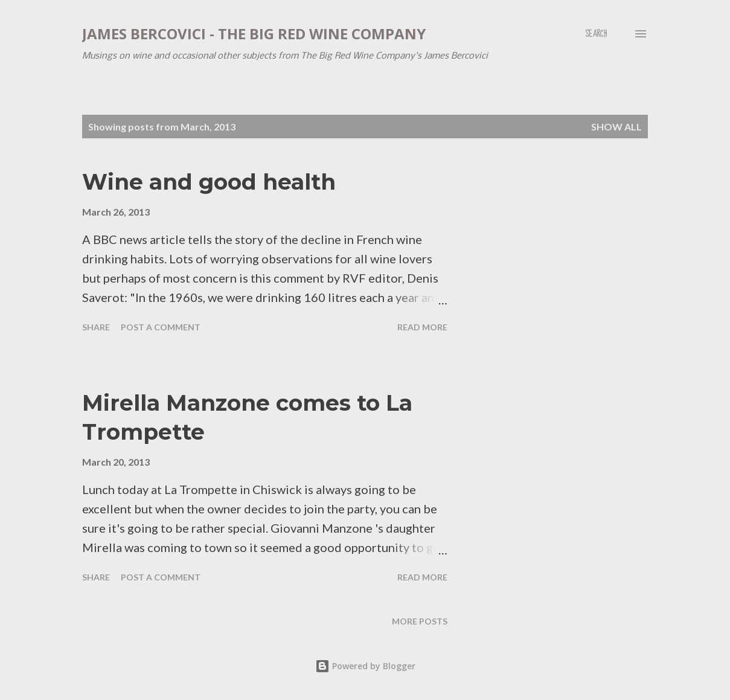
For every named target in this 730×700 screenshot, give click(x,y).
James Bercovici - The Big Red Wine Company (254, 34)
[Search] (596, 34)
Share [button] (96, 327)
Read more (422, 327)
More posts (420, 621)
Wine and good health (209, 182)
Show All (616, 127)
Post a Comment (161, 327)
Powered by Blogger (365, 666)
